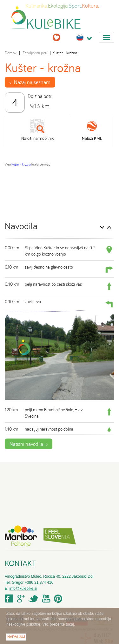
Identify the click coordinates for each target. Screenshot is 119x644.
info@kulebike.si (23, 589)
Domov (11, 53)
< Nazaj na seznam (30, 82)
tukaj (70, 624)
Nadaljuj (16, 637)
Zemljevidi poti (35, 53)
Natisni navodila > (29, 444)
